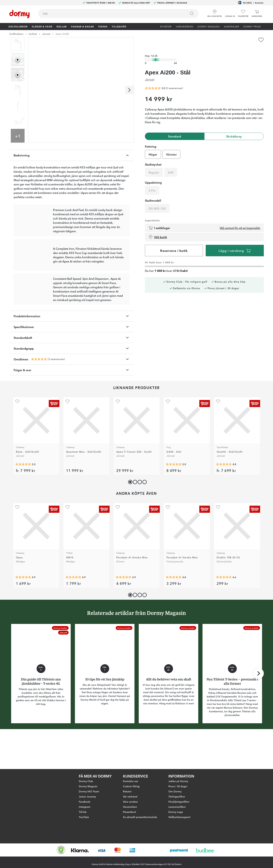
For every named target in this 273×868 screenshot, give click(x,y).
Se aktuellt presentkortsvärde (140, 817)
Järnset (46, 34)
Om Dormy (175, 791)
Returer (127, 791)
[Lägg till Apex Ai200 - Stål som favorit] (261, 40)
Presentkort (130, 812)
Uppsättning (153, 176)
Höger (153, 148)
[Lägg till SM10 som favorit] (67, 540)
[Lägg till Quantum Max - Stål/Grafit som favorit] (67, 434)
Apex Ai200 (62, 34)
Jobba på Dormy (178, 781)
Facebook (85, 802)
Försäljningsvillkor (179, 802)
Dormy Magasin (209, 26)
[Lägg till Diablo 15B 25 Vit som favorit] (218, 540)
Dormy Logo (176, 812)
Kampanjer (231, 26)
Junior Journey (87, 796)
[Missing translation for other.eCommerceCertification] (61, 850)
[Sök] (192, 13)
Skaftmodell (153, 194)
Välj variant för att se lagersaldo (240, 221)
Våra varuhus (130, 802)
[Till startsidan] (19, 14)
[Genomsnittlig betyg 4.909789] (73, 610)
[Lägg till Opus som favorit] (17, 540)
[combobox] (118, 13)
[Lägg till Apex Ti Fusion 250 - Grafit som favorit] (118, 434)
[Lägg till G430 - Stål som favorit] (168, 434)
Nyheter (166, 26)
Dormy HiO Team (89, 791)
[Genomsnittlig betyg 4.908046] (23, 610)
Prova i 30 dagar (178, 786)
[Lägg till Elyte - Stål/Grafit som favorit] (17, 434)
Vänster (171, 148)
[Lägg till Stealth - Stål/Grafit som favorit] (218, 434)
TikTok (83, 812)
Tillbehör (119, 26)
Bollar (62, 26)
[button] (230, 12)
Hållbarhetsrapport (179, 817)
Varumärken (185, 26)
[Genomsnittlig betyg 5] (39, 392)
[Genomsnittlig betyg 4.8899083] (124, 610)
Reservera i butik (174, 244)
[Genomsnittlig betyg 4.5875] (224, 610)
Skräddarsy (234, 130)
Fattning (151, 140)
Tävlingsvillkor (177, 796)
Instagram (85, 807)
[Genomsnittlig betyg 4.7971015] (224, 497)
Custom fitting (131, 786)
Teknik (103, 26)
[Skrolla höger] (129, 90)
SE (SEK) (251, 3)
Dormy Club (86, 781)
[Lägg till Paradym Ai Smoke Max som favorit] (118, 540)
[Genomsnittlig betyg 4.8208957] (174, 610)
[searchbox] (110, 13)
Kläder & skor (42, 26)
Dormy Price (252, 26)
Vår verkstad (130, 796)
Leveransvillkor (177, 807)
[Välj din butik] (215, 12)
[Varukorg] (257, 14)
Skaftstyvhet (153, 158)
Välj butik (158, 230)
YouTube (84, 817)
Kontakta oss (130, 781)
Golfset (33, 34)
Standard (174, 130)
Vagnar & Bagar (82, 26)
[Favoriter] (243, 14)
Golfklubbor (18, 26)
